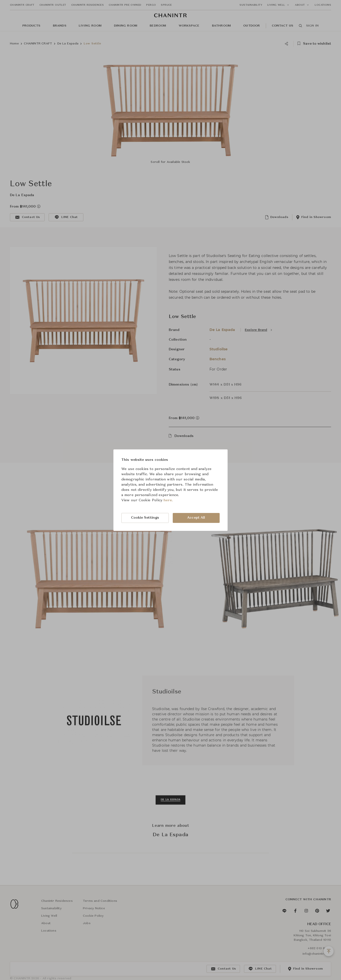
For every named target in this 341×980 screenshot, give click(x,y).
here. (168, 500)
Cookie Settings (145, 518)
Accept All (196, 518)
